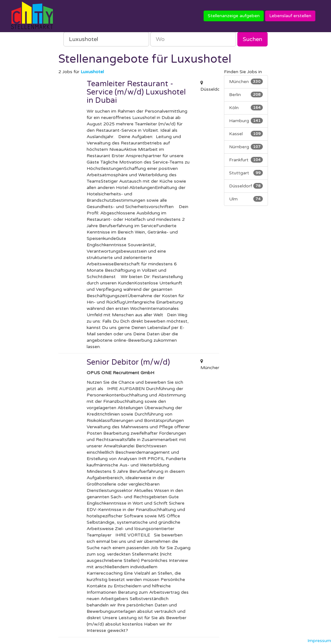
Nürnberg (246, 147)
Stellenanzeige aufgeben (234, 16)
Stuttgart (246, 173)
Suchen (252, 39)
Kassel (246, 134)
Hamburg (246, 121)
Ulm (246, 199)
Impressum (319, 641)
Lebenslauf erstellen (290, 16)
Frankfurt (246, 160)
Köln (246, 108)
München (246, 81)
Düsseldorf (246, 186)
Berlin (246, 94)
